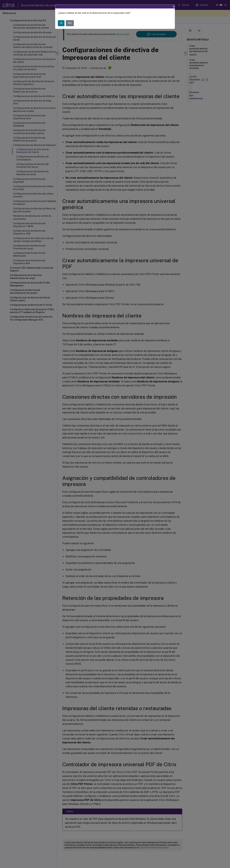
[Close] (174, 7)
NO (70, 23)
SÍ (61, 23)
